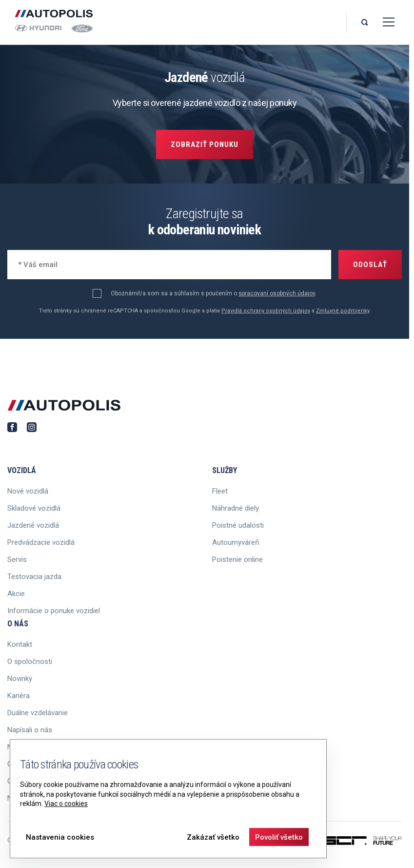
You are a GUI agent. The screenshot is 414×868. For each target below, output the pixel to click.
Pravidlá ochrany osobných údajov (266, 311)
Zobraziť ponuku (205, 145)
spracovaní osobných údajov (277, 293)
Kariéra (19, 696)
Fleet (220, 491)
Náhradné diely (236, 508)
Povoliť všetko (279, 837)
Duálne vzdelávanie (38, 713)
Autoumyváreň (236, 542)
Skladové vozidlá (34, 508)
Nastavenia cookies (60, 837)
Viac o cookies (66, 804)
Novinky (20, 679)
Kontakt (20, 644)
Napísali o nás (30, 730)
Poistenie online (237, 559)
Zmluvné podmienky (343, 311)
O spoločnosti (30, 661)
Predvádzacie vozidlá (41, 542)
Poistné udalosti (238, 525)
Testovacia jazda (34, 577)
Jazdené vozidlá (33, 525)
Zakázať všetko (213, 837)
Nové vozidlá (28, 491)
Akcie (16, 594)
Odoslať (370, 265)
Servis (17, 559)
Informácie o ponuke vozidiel (54, 611)
